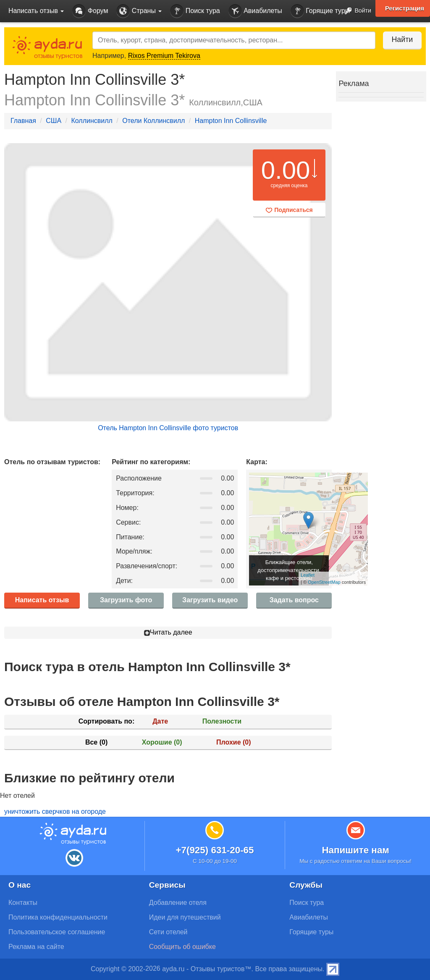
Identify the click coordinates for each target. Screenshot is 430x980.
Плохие (233, 742)
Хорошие (162, 742)
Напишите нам (355, 850)
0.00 (286, 170)
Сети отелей (168, 932)
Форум (90, 11)
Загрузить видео (210, 600)
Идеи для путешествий (185, 917)
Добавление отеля (178, 903)
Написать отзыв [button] (36, 11)
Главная (23, 121)
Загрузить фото (126, 600)
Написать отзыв (42, 600)
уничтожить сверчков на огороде (55, 811)
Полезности (222, 721)
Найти (400, 39)
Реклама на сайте (36, 947)
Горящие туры (320, 11)
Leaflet (308, 575)
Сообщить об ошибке (182, 947)
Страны (139, 11)
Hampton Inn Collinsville (231, 121)
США (54, 121)
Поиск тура (195, 11)
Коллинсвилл (92, 121)
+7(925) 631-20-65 (215, 850)
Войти (355, 11)
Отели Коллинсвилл (153, 121)
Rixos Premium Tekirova (164, 56)
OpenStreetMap (324, 582)
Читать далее (168, 632)
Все (96, 742)
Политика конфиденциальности (58, 917)
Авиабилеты (255, 11)
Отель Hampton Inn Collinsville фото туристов (168, 428)
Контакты (23, 903)
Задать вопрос (294, 600)
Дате (160, 721)
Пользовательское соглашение (57, 932)
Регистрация (404, 8)
